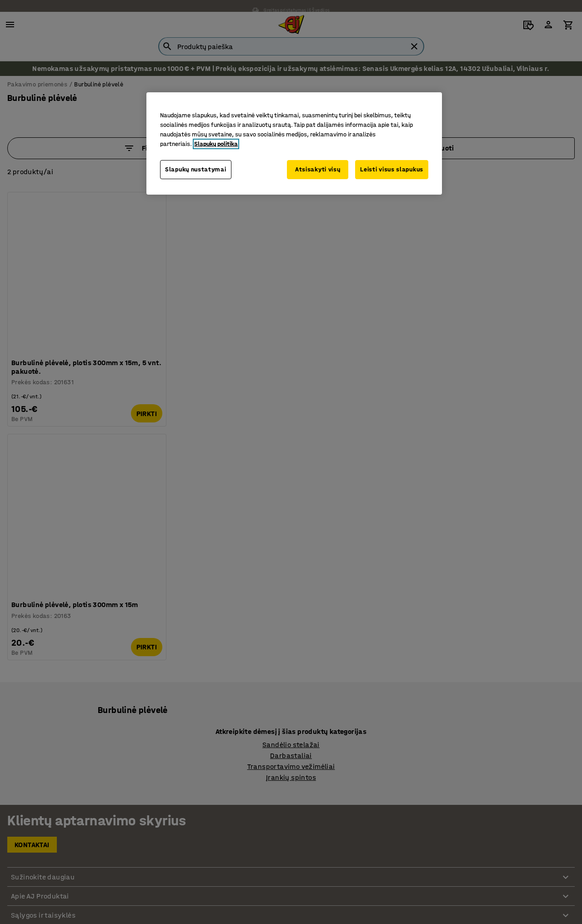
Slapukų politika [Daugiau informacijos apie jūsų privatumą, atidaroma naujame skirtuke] (216, 144)
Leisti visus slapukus (392, 169)
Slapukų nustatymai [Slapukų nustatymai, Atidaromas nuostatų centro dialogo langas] (196, 169)
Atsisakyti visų (317, 169)
